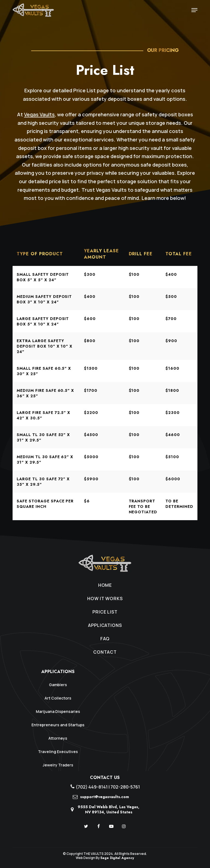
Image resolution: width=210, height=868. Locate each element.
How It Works (105, 599)
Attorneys (58, 738)
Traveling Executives (58, 752)
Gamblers (58, 685)
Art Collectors (58, 698)
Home (105, 585)
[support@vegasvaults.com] (105, 799)
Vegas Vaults (39, 114)
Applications (105, 625)
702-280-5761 (125, 787)
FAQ (105, 639)
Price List (105, 612)
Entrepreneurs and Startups (58, 725)
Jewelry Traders (58, 765)
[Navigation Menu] (194, 10)
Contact (105, 652)
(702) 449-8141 (92, 787)
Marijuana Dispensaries (58, 711)
